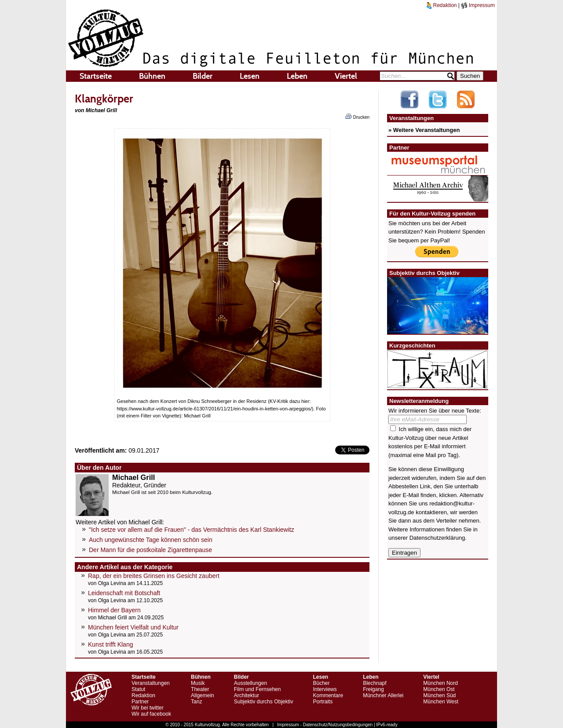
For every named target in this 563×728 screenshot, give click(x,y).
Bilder (203, 76)
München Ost (439, 689)
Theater (200, 689)
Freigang (373, 689)
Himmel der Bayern (114, 610)
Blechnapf (375, 683)
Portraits (323, 702)
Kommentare (328, 695)
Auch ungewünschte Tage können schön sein (151, 540)
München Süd (439, 695)
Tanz (196, 702)
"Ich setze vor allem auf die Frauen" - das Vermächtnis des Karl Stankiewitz (192, 530)
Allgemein (203, 695)
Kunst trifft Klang (110, 644)
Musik (198, 683)
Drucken (357, 117)
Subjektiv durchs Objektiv (264, 702)
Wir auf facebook (151, 714)
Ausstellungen (250, 683)
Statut (138, 689)
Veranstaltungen (151, 683)
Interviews (325, 689)
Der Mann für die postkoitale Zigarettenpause (150, 550)
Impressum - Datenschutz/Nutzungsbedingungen (325, 725)
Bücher (321, 683)
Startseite (96, 76)
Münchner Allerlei (383, 695)
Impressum (478, 5)
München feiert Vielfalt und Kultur (133, 627)
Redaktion (442, 5)
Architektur (247, 695)
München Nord (441, 683)
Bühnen (152, 76)
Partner (140, 702)
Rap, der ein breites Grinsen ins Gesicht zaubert (154, 576)
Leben (297, 76)
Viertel (346, 76)
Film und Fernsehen (258, 689)
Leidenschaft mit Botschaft (124, 593)
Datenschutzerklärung (437, 538)
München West (441, 702)
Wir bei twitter (148, 708)
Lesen (250, 76)
